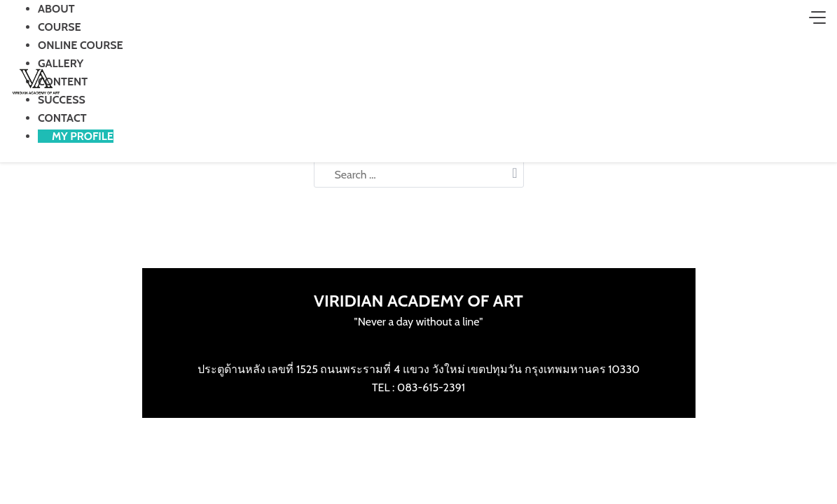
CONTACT (62, 118)
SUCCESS (62, 100)
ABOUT (56, 9)
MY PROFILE (83, 136)
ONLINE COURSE (81, 45)
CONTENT (63, 82)
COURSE (60, 27)
